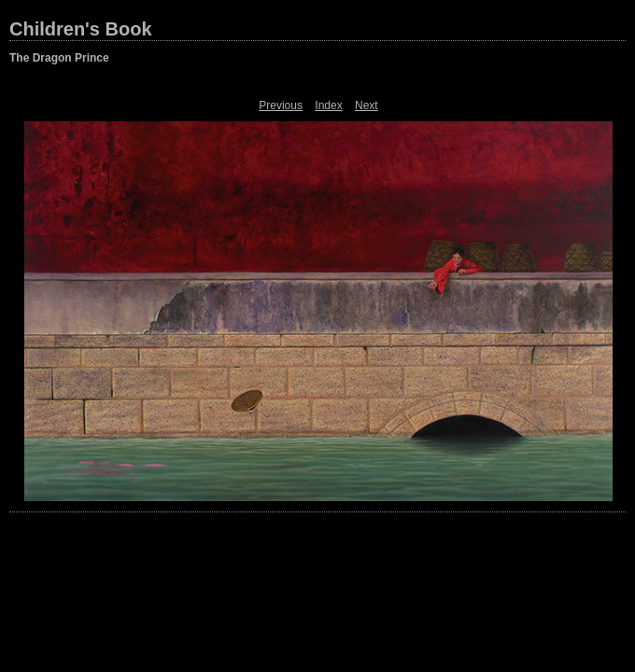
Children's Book (81, 29)
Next (367, 105)
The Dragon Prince (59, 58)
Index (328, 105)
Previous (281, 105)
